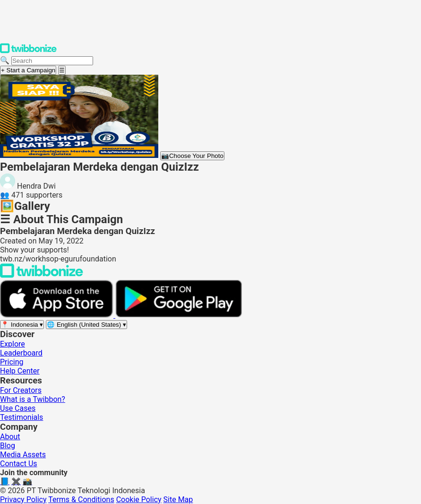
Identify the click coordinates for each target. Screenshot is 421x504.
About (10, 437)
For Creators (21, 390)
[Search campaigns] (52, 61)
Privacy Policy (23, 500)
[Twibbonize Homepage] (28, 51)
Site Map (178, 500)
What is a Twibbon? (33, 399)
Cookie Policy (139, 500)
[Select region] (22, 325)
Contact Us (19, 464)
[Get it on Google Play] (179, 315)
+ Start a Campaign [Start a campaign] (28, 70)
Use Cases (18, 408)
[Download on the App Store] (58, 315)
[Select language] (86, 325)
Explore (13, 344)
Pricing (12, 362)
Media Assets (23, 455)
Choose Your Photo (192, 156)
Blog (8, 446)
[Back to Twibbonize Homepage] (42, 275)
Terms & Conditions (81, 500)
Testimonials (21, 417)
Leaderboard (21, 353)
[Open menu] (62, 70)
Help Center (20, 371)
